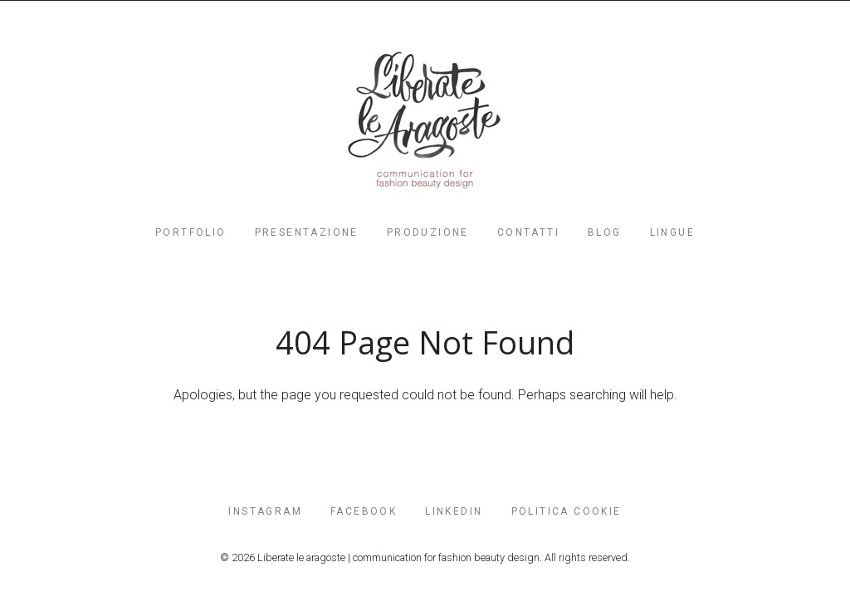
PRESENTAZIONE (307, 232)
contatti (528, 232)
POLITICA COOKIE (567, 511)
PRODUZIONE (428, 232)
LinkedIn (454, 511)
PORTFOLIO (191, 232)
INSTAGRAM (265, 511)
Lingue (672, 232)
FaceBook (364, 511)
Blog (605, 232)
